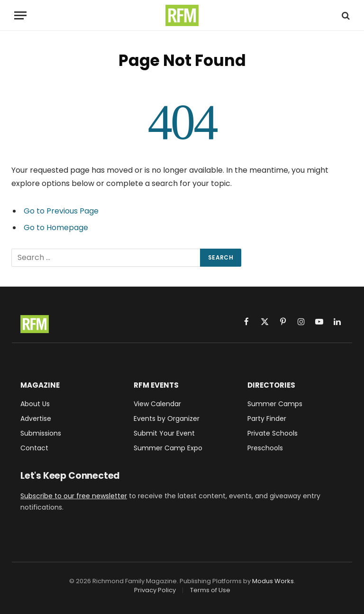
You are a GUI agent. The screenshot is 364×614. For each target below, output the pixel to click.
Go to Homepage (56, 228)
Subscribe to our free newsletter (74, 496)
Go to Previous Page (61, 211)
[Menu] (20, 15)
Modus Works (273, 581)
